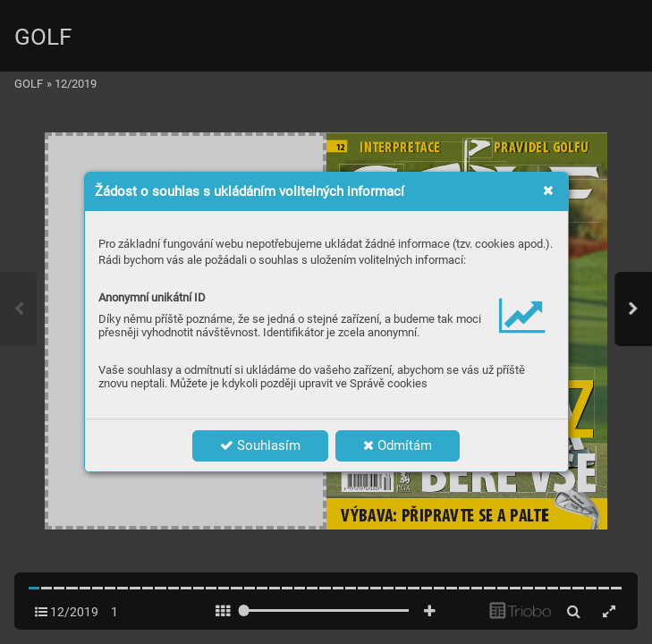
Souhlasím (260, 445)
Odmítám (398, 445)
